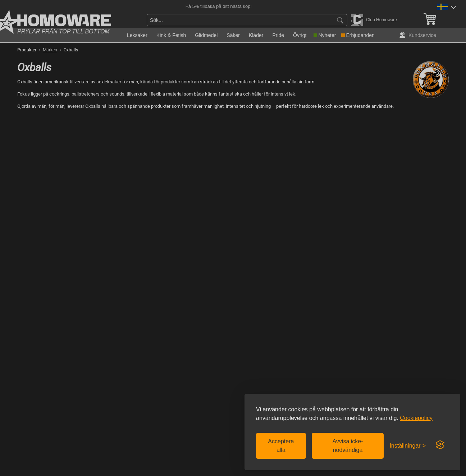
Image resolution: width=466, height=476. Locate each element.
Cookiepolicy (416, 418)
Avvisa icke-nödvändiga (348, 446)
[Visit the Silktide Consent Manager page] (440, 445)
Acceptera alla (281, 446)
